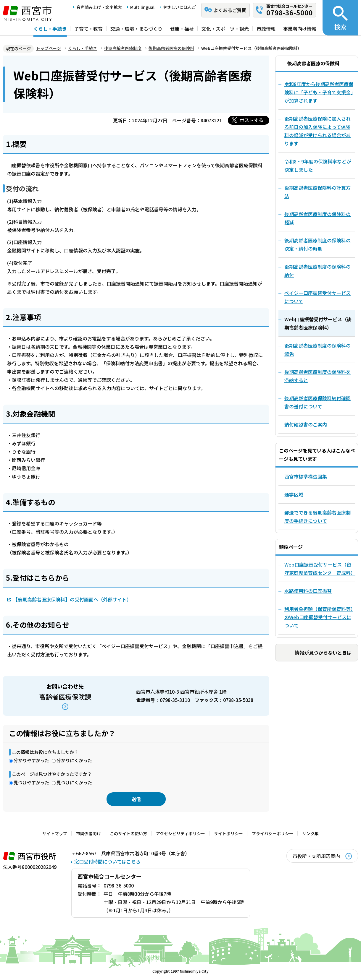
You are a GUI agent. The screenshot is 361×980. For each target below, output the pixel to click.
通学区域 (294, 494)
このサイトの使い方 (128, 833)
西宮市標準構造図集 (306, 476)
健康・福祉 (182, 29)
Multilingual (142, 7)
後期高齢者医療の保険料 (171, 48)
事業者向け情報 (300, 29)
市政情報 (266, 29)
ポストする (252, 120)
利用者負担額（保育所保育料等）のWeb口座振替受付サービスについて (319, 617)
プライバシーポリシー (273, 833)
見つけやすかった (31, 782)
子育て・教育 (88, 29)
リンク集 (310, 833)
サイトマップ (55, 833)
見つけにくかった (74, 782)
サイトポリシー (228, 833)
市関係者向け (88, 833)
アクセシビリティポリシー (180, 833)
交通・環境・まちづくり (136, 29)
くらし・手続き (50, 29)
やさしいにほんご (179, 7)
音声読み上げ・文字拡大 (99, 7)
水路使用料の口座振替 (308, 591)
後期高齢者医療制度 (123, 48)
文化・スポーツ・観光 (225, 29)
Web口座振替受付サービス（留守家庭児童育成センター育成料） (320, 569)
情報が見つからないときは (323, 653)
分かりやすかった (31, 760)
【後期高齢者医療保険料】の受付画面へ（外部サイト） (72, 599)
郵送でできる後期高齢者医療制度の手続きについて (318, 517)
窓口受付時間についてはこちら (107, 861)
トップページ (49, 48)
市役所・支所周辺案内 (316, 856)
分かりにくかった (74, 760)
